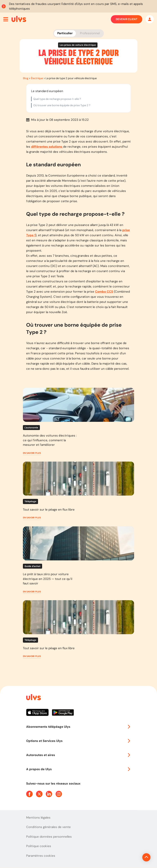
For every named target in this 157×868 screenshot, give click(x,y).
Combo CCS (104, 292)
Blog (26, 78)
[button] (32, 453)
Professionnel (90, 33)
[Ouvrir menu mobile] (6, 19)
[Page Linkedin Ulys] (49, 794)
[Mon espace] (150, 19)
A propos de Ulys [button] (78, 769)
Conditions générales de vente (48, 827)
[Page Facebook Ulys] (29, 794)
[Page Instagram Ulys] (59, 794)
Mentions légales (38, 818)
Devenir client (127, 19)
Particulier (65, 33)
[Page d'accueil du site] (33, 698)
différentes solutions (47, 147)
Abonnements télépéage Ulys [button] (78, 727)
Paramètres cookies (41, 856)
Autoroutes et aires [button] (78, 755)
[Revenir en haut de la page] (133, 857)
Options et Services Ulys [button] (78, 741)
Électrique (37, 78)
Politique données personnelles (49, 837)
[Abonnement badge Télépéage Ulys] (19, 19)
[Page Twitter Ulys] (39, 794)
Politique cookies (39, 846)
